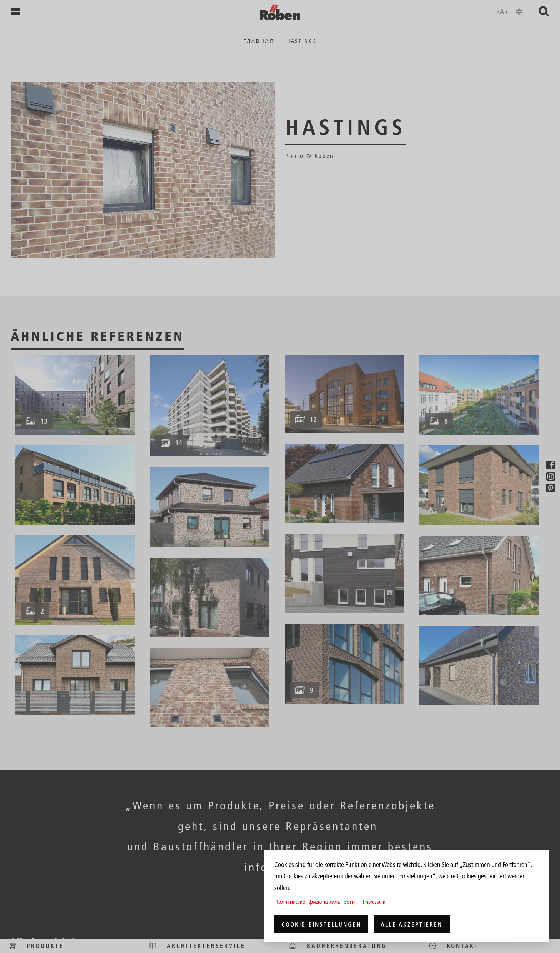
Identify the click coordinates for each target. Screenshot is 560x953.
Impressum (374, 902)
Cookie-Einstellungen (321, 924)
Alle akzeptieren (412, 924)
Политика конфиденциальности (314, 902)
